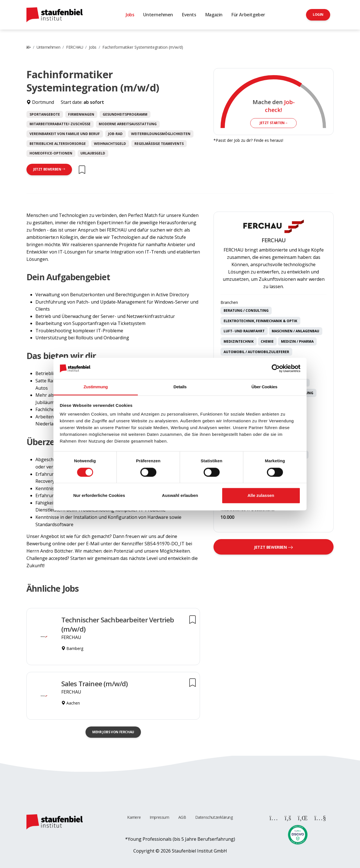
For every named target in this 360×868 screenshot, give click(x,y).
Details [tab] (180, 387)
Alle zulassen (261, 496)
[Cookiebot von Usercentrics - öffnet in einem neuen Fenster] (276, 368)
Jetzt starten (274, 123)
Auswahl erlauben (180, 496)
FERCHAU (75, 47)
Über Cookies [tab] (264, 387)
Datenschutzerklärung (214, 817)
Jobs (130, 15)
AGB (182, 817)
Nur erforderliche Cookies (99, 496)
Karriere (134, 817)
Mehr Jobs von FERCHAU (113, 732)
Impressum (159, 817)
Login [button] (318, 14)
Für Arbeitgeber (248, 15)
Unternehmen (158, 15)
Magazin (214, 15)
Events (189, 15)
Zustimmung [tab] (96, 387)
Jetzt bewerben (49, 169)
